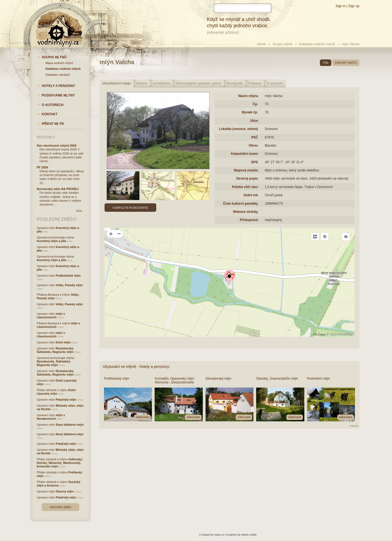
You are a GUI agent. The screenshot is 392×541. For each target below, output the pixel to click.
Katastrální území (244, 154)
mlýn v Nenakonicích (51, 417)
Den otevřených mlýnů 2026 (57, 146)
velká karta (142, 417)
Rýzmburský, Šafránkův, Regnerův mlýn (55, 350)
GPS (254, 162)
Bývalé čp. (250, 112)
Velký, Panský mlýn (69, 285)
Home (261, 44)
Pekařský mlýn (66, 400)
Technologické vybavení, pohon (198, 83)
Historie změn (60, 507)
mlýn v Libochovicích (51, 315)
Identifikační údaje (117, 83)
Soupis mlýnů (282, 44)
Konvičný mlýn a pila (51, 241)
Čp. (255, 104)
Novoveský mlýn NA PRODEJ (58, 189)
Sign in (341, 6)
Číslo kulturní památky (241, 204)
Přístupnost (249, 220)
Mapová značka (246, 170)
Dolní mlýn (63, 342)
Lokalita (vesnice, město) (239, 129)
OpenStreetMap (341, 334)
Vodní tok (251, 195)
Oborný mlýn (65, 491)
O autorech (275, 83)
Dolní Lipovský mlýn (56, 392)
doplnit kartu (346, 63)
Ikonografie (235, 83)
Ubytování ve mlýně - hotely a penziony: (136, 367)
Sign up (354, 6)
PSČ (255, 137)
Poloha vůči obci (245, 187)
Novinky (46, 137)
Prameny (255, 83)
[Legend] (346, 237)
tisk (326, 63)
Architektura (161, 83)
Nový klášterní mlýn (70, 434)
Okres (253, 146)
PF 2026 (42, 167)
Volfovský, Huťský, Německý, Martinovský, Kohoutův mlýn (60, 463)
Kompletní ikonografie (130, 208)
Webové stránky (246, 212)
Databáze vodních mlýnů (317, 44)
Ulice (254, 121)
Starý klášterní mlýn (70, 425)
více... (80, 211)
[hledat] (243, 8)
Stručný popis (247, 179)
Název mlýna (248, 96)
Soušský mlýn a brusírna (59, 484)
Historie (142, 83)
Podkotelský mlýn (68, 276)
